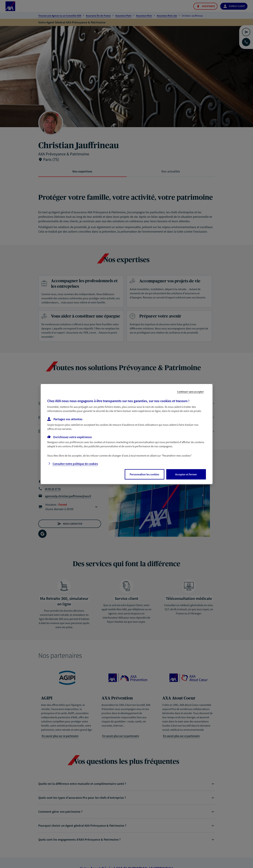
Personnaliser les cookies (144, 474)
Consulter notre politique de (75, 464)
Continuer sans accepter (190, 392)
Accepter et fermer (186, 474)
